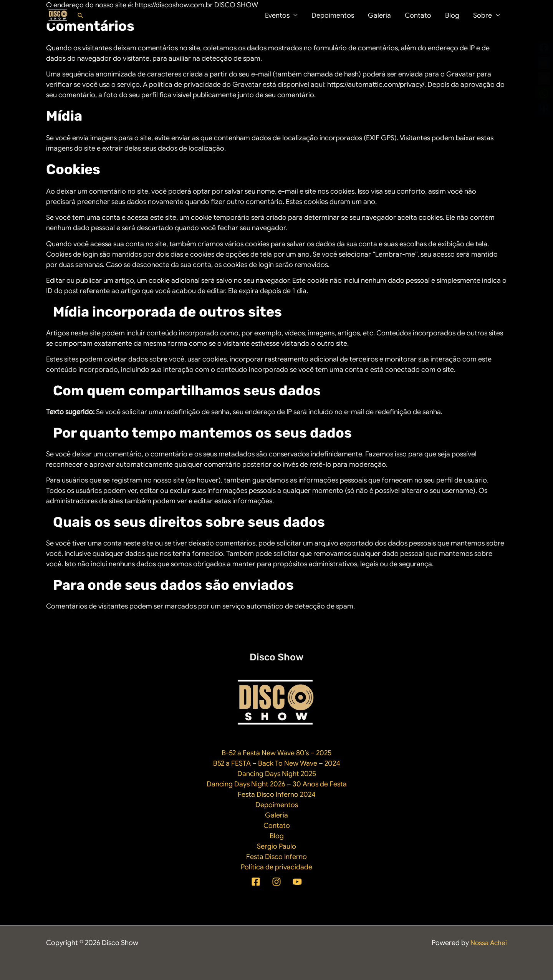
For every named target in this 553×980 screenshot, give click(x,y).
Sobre (483, 15)
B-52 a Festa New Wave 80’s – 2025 (276, 753)
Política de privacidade (276, 867)
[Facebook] (256, 882)
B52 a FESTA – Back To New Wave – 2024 (277, 763)
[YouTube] (297, 882)
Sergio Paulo (276, 846)
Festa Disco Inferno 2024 (277, 794)
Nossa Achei (488, 943)
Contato (418, 15)
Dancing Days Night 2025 (277, 774)
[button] (80, 15)
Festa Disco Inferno (276, 857)
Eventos (277, 15)
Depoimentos (333, 15)
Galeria (379, 15)
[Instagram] (276, 882)
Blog (452, 15)
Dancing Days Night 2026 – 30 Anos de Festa (277, 784)
